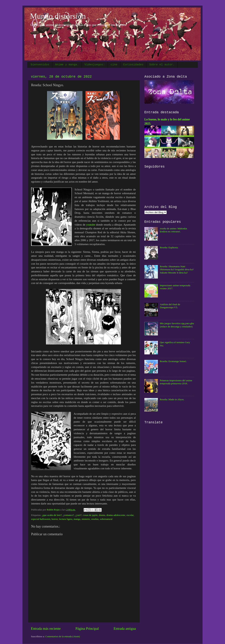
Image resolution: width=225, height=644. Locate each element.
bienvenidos (40, 65)
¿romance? (68, 515)
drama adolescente (116, 515)
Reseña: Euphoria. (169, 247)
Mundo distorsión (58, 16)
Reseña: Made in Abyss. (172, 399)
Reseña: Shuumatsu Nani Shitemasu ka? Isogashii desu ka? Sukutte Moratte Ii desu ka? (177, 269)
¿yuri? (78, 515)
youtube (91, 225)
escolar (130, 515)
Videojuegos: (95, 65)
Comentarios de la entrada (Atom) (63, 636)
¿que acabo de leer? (52, 515)
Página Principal (87, 629)
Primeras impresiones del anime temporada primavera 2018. (176, 382)
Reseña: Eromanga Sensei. (173, 361)
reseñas (95, 519)
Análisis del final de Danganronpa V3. (170, 306)
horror (55, 519)
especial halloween (41, 519)
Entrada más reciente (46, 629)
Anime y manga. (67, 65)
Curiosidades (133, 65)
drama (102, 515)
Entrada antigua (125, 629)
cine (114, 65)
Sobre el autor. (162, 65)
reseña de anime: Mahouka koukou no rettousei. (173, 230)
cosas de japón (90, 515)
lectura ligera (66, 519)
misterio (86, 519)
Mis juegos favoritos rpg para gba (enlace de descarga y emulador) (177, 325)
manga (77, 519)
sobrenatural (106, 519)
